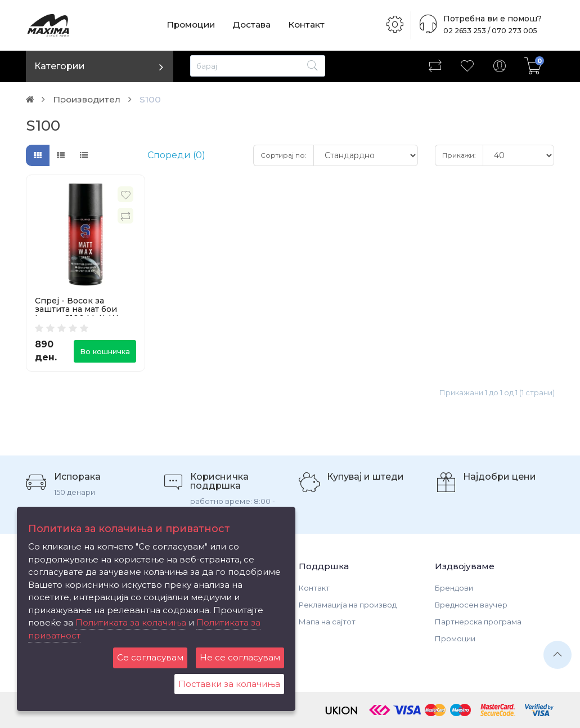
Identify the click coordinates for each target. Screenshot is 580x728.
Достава (254, 25)
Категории (60, 66)
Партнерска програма (478, 622)
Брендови (454, 588)
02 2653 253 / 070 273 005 (487, 31)
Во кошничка (105, 351)
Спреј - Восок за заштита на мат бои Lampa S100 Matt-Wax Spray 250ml (81, 314)
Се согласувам (150, 657)
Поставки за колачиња (229, 684)
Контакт (309, 25)
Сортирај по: (284, 155)
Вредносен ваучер (471, 605)
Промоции (192, 25)
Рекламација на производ (348, 605)
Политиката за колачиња (131, 622)
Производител (89, 99)
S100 (154, 99)
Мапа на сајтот (327, 622)
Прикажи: (459, 155)
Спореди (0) (176, 155)
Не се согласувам (240, 657)
